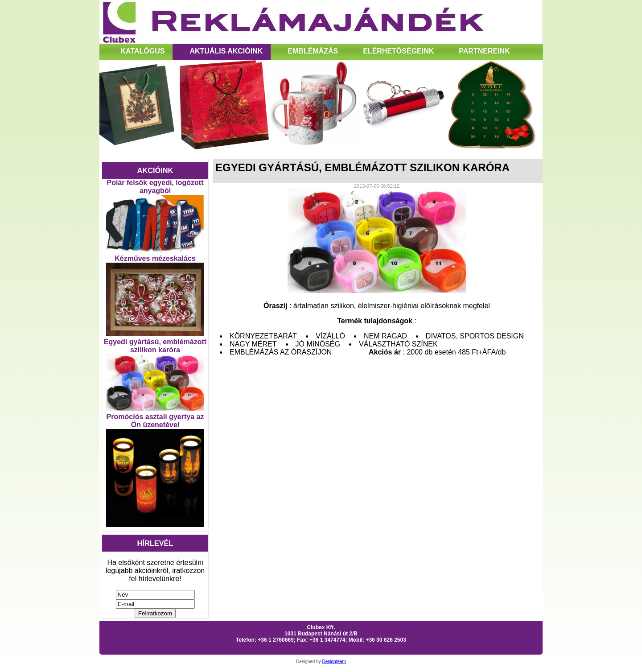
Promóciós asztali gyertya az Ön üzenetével (155, 421)
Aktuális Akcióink (226, 51)
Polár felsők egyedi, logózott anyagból (155, 187)
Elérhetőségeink (398, 51)
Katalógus (143, 51)
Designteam (334, 662)
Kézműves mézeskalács (155, 258)
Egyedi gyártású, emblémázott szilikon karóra (155, 346)
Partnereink (484, 51)
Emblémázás (313, 51)
